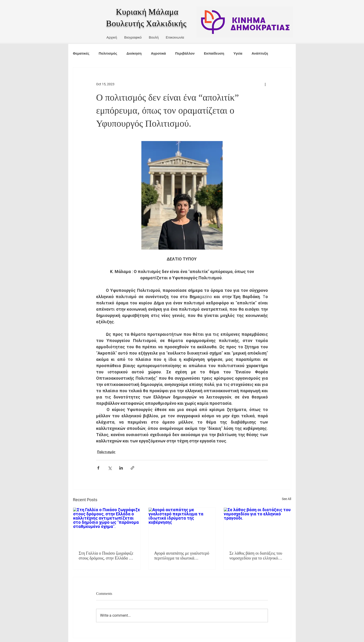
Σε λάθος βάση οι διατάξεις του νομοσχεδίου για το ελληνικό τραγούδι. (256, 556)
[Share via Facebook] (98, 468)
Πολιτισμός (108, 53)
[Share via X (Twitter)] (110, 468)
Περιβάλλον (185, 53)
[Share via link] (132, 468)
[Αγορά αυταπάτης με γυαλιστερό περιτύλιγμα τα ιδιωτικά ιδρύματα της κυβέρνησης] (182, 527)
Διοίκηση (134, 53)
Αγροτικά (158, 53)
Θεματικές (81, 53)
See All (286, 499)
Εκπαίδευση (214, 53)
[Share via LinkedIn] (121, 468)
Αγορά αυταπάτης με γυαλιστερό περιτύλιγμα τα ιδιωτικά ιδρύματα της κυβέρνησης (182, 556)
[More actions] (265, 84)
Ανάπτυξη (260, 53)
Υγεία (238, 53)
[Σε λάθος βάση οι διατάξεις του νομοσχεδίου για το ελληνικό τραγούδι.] (257, 527)
